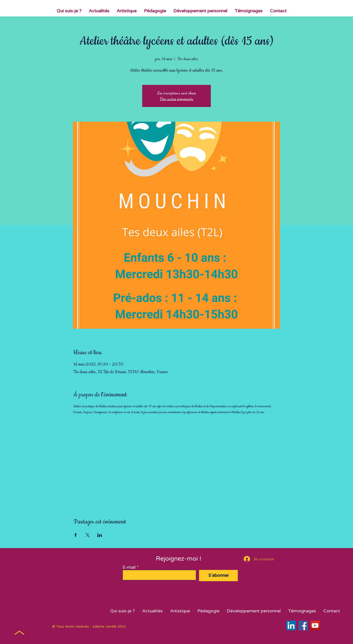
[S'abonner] (218, 576)
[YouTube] (315, 625)
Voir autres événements (176, 99)
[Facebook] (303, 625)
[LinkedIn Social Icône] (291, 625)
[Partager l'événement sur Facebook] (76, 535)
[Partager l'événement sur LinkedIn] (100, 535)
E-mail (129, 567)
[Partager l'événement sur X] (88, 535)
